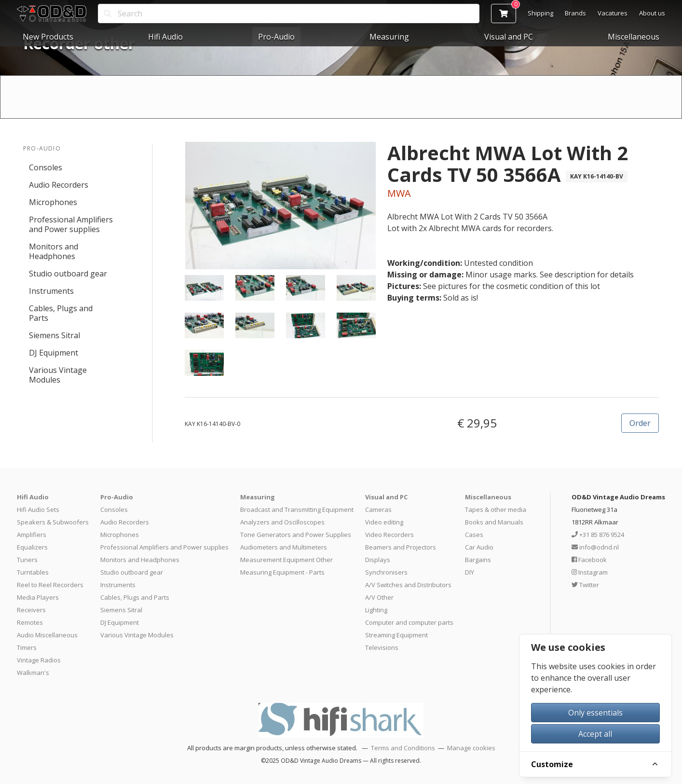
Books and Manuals (494, 522)
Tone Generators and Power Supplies (296, 535)
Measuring (389, 37)
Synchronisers (386, 572)
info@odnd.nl (595, 547)
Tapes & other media (496, 509)
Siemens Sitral (55, 335)
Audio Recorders (59, 185)
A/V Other (379, 597)
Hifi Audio (165, 37)
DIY (470, 572)
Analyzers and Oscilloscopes (282, 522)
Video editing (384, 522)
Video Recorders (389, 535)
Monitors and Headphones (54, 251)
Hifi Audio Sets (38, 509)
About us (652, 13)
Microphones (53, 202)
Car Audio (479, 547)
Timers (27, 647)
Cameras (378, 509)
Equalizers (32, 547)
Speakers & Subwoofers (53, 522)
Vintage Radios (39, 660)
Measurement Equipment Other (286, 560)
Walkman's (33, 673)
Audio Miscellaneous (47, 635)
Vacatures (613, 13)
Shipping (540, 13)
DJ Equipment (54, 353)
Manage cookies (471, 748)
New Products (48, 37)
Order (640, 423)
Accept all (595, 734)
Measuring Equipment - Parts (282, 572)
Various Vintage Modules (58, 375)
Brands (575, 13)
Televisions (382, 647)
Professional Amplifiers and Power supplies (71, 224)
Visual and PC (509, 37)
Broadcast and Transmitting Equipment (297, 509)
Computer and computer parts (409, 622)
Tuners (27, 560)
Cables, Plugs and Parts (61, 313)
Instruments (51, 291)
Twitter (585, 585)
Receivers (31, 610)
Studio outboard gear (68, 274)
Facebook (589, 560)
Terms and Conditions (403, 748)
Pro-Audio (276, 37)
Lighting (376, 610)
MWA (399, 193)
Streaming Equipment (396, 635)
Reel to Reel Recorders (50, 585)
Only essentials (595, 713)
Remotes (30, 622)
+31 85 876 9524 (598, 535)
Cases (474, 535)
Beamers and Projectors (401, 547)
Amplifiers (32, 535)
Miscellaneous (634, 37)
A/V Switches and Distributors (408, 585)
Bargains (478, 560)
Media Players (38, 597)
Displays (378, 560)
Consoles (46, 167)
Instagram (590, 572)
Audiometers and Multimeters (284, 547)
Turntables (33, 572)
